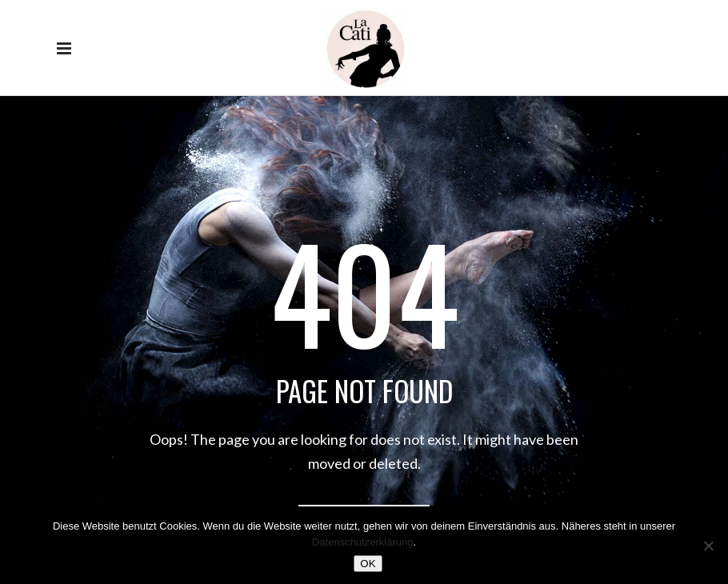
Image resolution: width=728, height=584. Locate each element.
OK (368, 564)
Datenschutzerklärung (362, 542)
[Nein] (708, 546)
